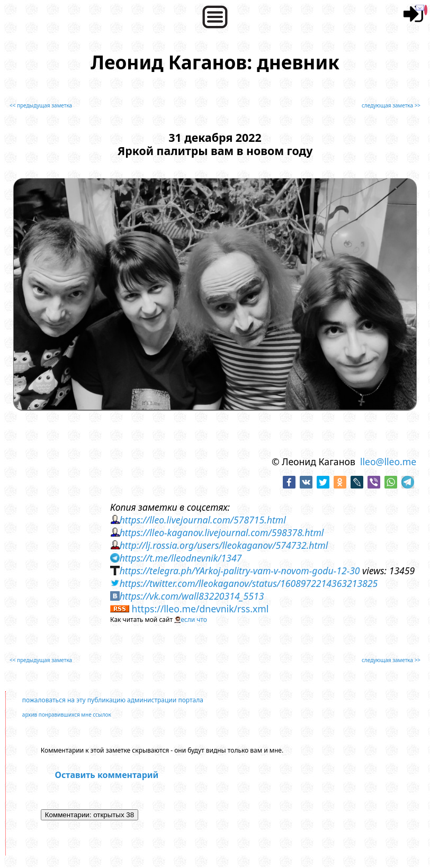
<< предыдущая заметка (41, 105)
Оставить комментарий (106, 775)
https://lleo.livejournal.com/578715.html (203, 520)
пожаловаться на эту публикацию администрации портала (113, 700)
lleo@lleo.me (388, 462)
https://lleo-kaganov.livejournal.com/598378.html (222, 532)
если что (194, 620)
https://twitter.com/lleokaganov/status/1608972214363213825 (249, 583)
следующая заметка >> (391, 105)
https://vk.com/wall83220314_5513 (192, 596)
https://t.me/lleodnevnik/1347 (181, 558)
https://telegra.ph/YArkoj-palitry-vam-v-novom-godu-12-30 (240, 571)
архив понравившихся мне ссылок (67, 715)
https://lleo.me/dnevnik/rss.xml (200, 609)
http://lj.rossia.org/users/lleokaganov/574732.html (224, 545)
